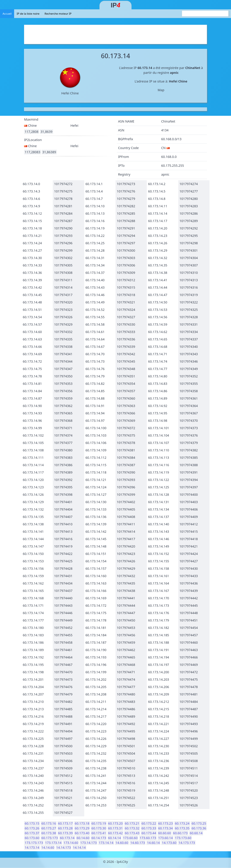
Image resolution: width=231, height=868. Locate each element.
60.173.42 (115, 833)
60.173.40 (82, 833)
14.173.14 (32, 847)
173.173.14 (53, 843)
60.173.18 (82, 823)
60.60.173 (180, 833)
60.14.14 (114, 838)
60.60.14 (196, 833)
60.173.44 (149, 833)
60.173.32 (132, 828)
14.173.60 (169, 843)
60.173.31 (115, 828)
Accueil (7, 14)
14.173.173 (187, 843)
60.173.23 (165, 823)
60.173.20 (115, 823)
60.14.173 (99, 838)
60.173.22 (149, 823)
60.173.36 (199, 828)
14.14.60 (48, 847)
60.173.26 (32, 828)
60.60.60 (165, 833)
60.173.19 (99, 823)
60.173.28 (65, 828)
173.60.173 (148, 838)
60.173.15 (32, 823)
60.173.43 (132, 833)
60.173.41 (99, 833)
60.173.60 (32, 838)
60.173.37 (32, 833)
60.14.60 (83, 838)
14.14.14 (79, 847)
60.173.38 (49, 833)
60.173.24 (182, 823)
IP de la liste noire (28, 14)
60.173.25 (199, 823)
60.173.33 (149, 828)
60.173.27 (49, 828)
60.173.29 (82, 828)
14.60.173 (138, 843)
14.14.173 (64, 847)
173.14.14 (106, 843)
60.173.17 (65, 823)
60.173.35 (182, 828)
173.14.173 (88, 843)
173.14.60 (71, 843)
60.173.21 (132, 823)
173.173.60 (183, 838)
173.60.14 (165, 838)
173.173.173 (34, 843)
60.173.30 (99, 828)
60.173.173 (50, 838)
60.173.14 (67, 838)
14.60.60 (122, 843)
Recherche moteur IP (58, 14)
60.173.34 (165, 828)
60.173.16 (49, 823)
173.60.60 (130, 838)
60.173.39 (65, 833)
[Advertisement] (116, 34)
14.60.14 (153, 843)
